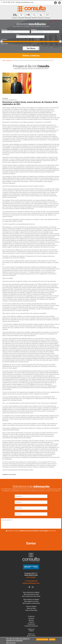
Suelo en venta (31, 608)
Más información (11, 643)
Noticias (41, 16)
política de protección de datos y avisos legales (34, 531)
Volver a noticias (31, 56)
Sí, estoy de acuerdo (42, 639)
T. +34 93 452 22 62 (8, 2)
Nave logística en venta (31, 601)
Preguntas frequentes (31, 626)
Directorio (21, 16)
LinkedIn (59, 3)
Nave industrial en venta (31, 594)
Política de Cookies (31, 630)
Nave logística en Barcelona (31, 603)
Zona (18, 35)
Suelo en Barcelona (31, 610)
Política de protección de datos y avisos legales (31, 636)
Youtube (55, 3)
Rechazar (52, 639)
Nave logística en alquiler (31, 599)
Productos (31, 616)
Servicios (34, 16)
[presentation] (31, 536)
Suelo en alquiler (31, 606)
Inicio (4, 60)
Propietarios (28, 16)
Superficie (4, 39)
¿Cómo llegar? (31, 577)
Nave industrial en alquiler (31, 592)
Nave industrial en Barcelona (31, 596)
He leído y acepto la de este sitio (32, 531)
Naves (15, 16)
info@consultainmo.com (25, 2)
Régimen (34, 30)
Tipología (4, 30)
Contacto (47, 16)
